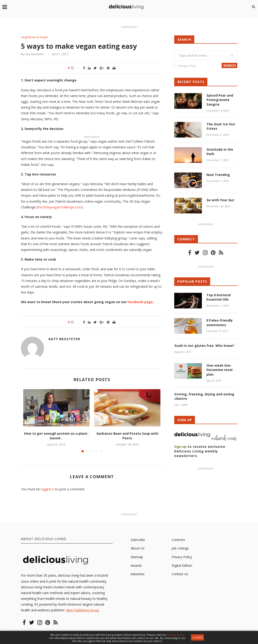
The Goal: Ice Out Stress (221, 126)
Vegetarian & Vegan (35, 37)
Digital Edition (182, 565)
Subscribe (138, 540)
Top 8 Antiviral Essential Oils (219, 297)
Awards (136, 565)
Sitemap (137, 557)
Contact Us (180, 574)
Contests (178, 540)
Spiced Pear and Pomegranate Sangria (220, 100)
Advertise (138, 574)
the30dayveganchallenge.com (59, 207)
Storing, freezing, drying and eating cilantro (204, 396)
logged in (48, 489)
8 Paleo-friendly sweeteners (220, 323)
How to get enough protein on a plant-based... (56, 436)
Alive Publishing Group (83, 610)
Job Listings (180, 548)
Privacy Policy (182, 557)
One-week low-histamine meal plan (219, 370)
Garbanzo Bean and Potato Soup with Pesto (127, 436)
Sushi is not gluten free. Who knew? (204, 346)
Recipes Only (187, 66)
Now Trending (218, 175)
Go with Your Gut (220, 200)
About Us (138, 548)
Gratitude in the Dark (220, 152)
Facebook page (140, 302)
